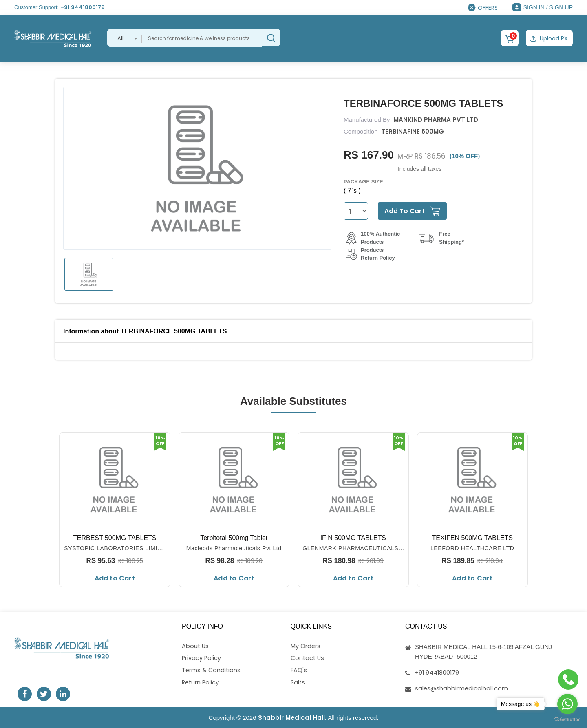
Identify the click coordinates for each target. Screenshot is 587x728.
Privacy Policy (202, 658)
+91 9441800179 (83, 7)
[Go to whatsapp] (567, 704)
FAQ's (299, 670)
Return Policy (201, 683)
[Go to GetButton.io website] (567, 720)
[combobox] (125, 38)
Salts (298, 683)
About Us (196, 645)
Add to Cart (115, 578)
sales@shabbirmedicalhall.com (462, 687)
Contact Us (308, 658)
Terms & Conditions (212, 670)
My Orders (306, 645)
